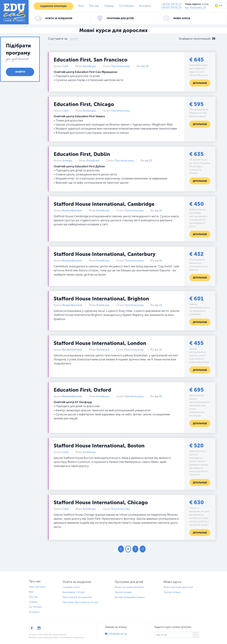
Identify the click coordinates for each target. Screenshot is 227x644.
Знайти (20, 72)
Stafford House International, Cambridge (104, 204)
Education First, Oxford (82, 390)
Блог (81, 6)
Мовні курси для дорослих (178, 587)
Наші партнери (37, 587)
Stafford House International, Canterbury (105, 254)
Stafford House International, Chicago (101, 503)
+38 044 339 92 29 (171, 4)
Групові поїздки (123, 592)
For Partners (126, 6)
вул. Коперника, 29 (195, 7)
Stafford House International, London (100, 343)
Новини (109, 6)
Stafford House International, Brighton (101, 299)
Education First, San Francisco (91, 60)
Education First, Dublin (82, 154)
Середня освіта (71, 587)
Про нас (94, 6)
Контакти (145, 6)
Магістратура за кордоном (77, 597)
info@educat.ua (118, 634)
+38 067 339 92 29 (171, 7)
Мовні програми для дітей (129, 587)
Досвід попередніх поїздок (130, 597)
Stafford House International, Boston (99, 446)
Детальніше (200, 83)
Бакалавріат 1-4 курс (74, 592)
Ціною (74, 39)
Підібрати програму (53, 6)
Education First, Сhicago (84, 104)
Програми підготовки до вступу (80, 602)
